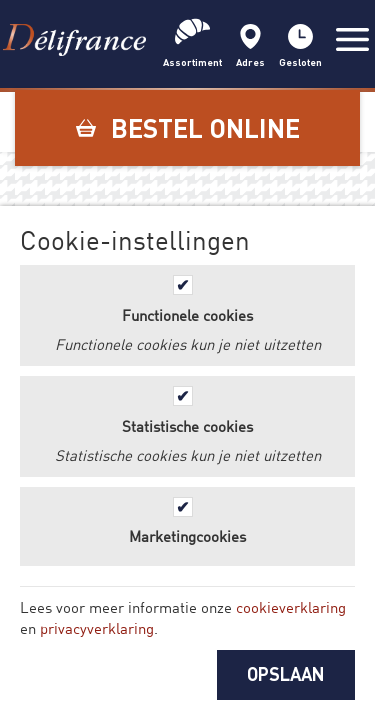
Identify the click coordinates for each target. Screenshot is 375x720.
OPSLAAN (286, 674)
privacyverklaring (97, 628)
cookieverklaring (291, 607)
